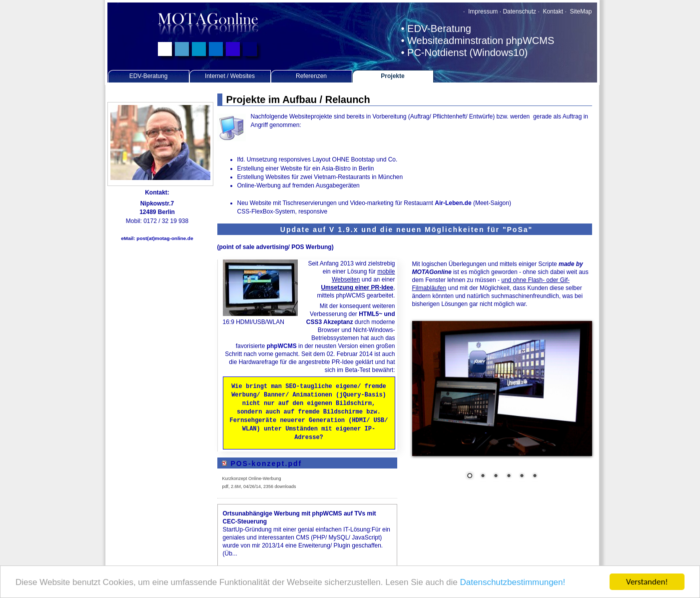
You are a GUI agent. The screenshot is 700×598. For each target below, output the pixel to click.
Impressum (482, 11)
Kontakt (552, 11)
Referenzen (311, 76)
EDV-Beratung (149, 76)
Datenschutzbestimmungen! (513, 583)
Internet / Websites (230, 76)
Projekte (392, 76)
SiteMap (581, 11)
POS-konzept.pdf (266, 460)
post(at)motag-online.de (165, 238)
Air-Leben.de (453, 203)
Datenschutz (519, 11)
